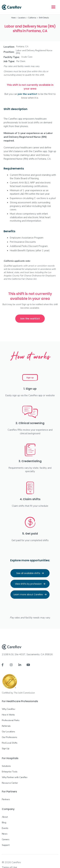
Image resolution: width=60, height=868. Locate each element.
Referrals (6, 726)
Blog (4, 823)
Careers (6, 839)
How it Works (8, 715)
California (32, 18)
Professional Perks (11, 720)
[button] (53, 7)
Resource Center (10, 783)
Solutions (6, 766)
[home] (12, 7)
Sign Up (6, 749)
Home (13, 18)
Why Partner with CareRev (15, 777)
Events (5, 828)
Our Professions (10, 737)
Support (6, 845)
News (5, 834)
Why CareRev (8, 709)
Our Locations (8, 732)
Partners (6, 799)
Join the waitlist (30, 319)
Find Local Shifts (10, 743)
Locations (22, 18)
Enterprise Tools (10, 772)
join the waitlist (27, 94)
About (5, 817)
